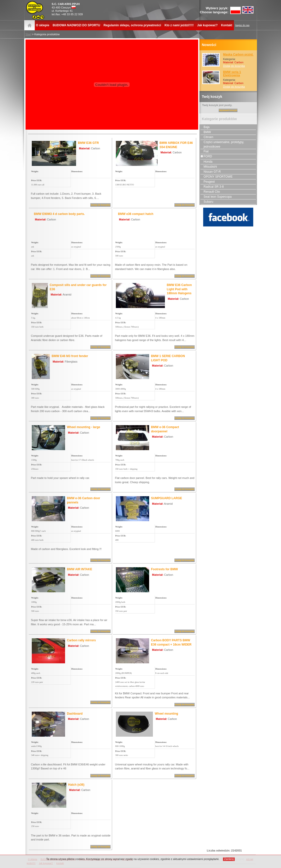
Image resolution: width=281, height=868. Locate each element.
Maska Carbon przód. (238, 55)
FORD (206, 156)
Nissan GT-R (211, 172)
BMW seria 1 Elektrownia (232, 74)
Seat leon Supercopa (216, 197)
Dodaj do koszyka (234, 66)
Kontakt (227, 25)
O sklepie (43, 25)
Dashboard (75, 714)
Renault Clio (210, 192)
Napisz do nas (242, 25)
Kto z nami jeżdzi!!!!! (179, 25)
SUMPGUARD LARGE (167, 498)
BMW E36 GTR (88, 143)
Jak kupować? (207, 25)
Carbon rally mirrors (81, 640)
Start (28, 34)
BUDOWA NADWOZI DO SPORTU (77, 25)
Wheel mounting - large (84, 427)
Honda (206, 162)
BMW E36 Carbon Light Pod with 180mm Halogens (179, 289)
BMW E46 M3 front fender (70, 356)
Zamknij (229, 859)
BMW (206, 132)
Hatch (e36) (76, 785)
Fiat (205, 151)
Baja (205, 127)
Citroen (207, 137)
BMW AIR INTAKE (80, 569)
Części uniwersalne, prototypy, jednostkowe (222, 144)
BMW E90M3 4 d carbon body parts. (59, 214)
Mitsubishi (209, 167)
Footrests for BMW (165, 569)
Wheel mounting (167, 714)
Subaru (207, 202)
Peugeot (208, 182)
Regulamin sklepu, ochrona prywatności (132, 25)
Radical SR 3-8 (212, 187)
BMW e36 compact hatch (136, 214)
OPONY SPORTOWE (217, 177)
